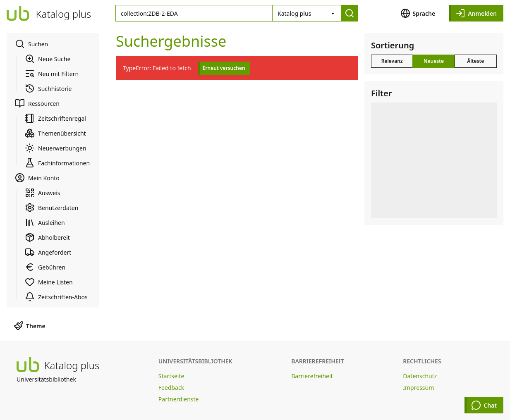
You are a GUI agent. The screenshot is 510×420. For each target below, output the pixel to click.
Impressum (418, 388)
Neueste (434, 61)
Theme (30, 326)
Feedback (171, 388)
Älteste (475, 61)
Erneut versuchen (224, 68)
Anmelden (476, 13)
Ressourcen (37, 103)
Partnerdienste (179, 399)
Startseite (171, 376)
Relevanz (392, 61)
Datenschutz (420, 376)
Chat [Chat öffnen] (484, 405)
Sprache (418, 13)
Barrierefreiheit (312, 376)
